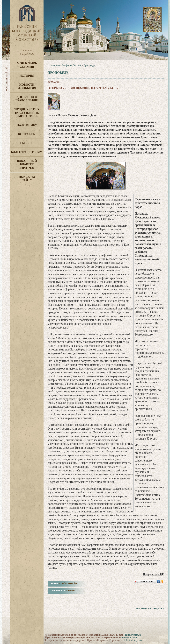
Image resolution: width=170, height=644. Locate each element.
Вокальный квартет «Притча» (27, 164)
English (27, 143)
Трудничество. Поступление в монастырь (27, 113)
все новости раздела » (150, 608)
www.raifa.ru (129, 637)
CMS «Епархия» (133, 640)
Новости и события (27, 86)
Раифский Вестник (72, 65)
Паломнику (27, 125)
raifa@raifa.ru (133, 635)
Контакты (27, 134)
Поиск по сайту (27, 178)
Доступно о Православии (27, 99)
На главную (54, 65)
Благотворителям (27, 152)
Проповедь (89, 65)
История (27, 76)
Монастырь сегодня (27, 65)
